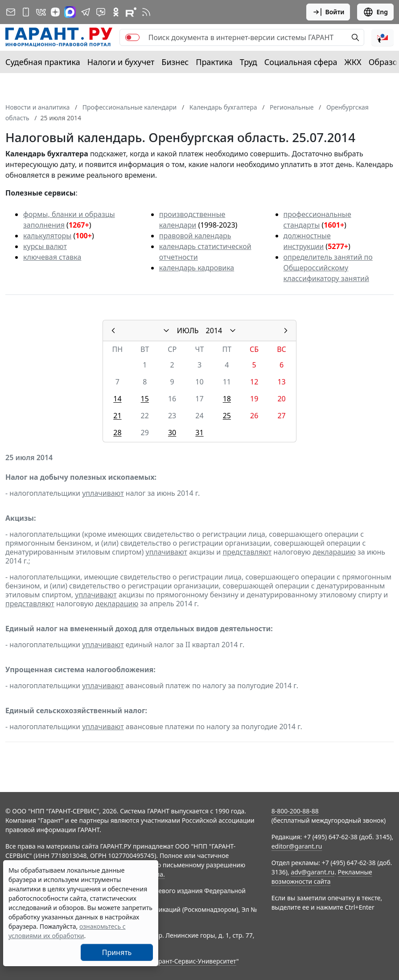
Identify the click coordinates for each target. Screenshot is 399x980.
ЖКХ (353, 62)
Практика (214, 62)
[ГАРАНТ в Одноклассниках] (116, 12)
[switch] (132, 37)
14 (117, 399)
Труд (249, 62)
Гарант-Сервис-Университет (194, 961)
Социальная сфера (301, 62)
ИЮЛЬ (188, 331)
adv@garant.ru (313, 872)
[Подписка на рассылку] (11, 12)
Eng (375, 12)
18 (227, 399)
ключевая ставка (52, 257)
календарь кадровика (197, 268)
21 (117, 416)
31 (199, 433)
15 (145, 399)
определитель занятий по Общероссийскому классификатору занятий (328, 268)
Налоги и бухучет (121, 62)
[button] (383, 37)
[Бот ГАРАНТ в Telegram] (101, 12)
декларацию (334, 552)
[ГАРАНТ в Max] (70, 12)
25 (227, 416)
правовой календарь (195, 236)
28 (117, 433)
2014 (214, 331)
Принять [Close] (117, 952)
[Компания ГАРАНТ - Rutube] (131, 12)
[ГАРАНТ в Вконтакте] (41, 12)
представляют (247, 552)
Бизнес (175, 62)
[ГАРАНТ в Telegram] (86, 12)
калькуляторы (47, 236)
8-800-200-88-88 (295, 811)
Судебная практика (43, 62)
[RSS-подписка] (146, 12)
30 (172, 433)
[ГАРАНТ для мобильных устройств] (26, 12)
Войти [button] (328, 12)
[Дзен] (55, 12)
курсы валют (45, 246)
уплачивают (103, 493)
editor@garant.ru (297, 846)
